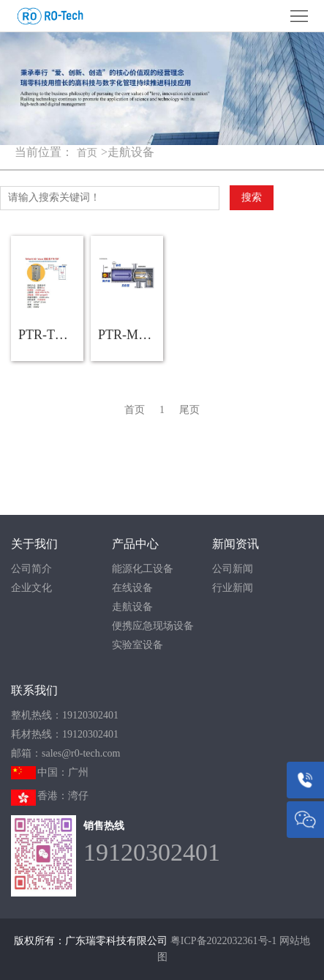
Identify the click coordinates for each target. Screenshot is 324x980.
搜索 (252, 197)
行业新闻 (233, 588)
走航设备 (132, 607)
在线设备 (132, 588)
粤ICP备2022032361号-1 (223, 941)
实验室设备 (137, 645)
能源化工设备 (143, 569)
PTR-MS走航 (131, 335)
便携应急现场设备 (153, 626)
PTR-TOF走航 (51, 335)
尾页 (189, 410)
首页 (87, 153)
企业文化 (31, 588)
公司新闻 (233, 569)
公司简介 (31, 569)
